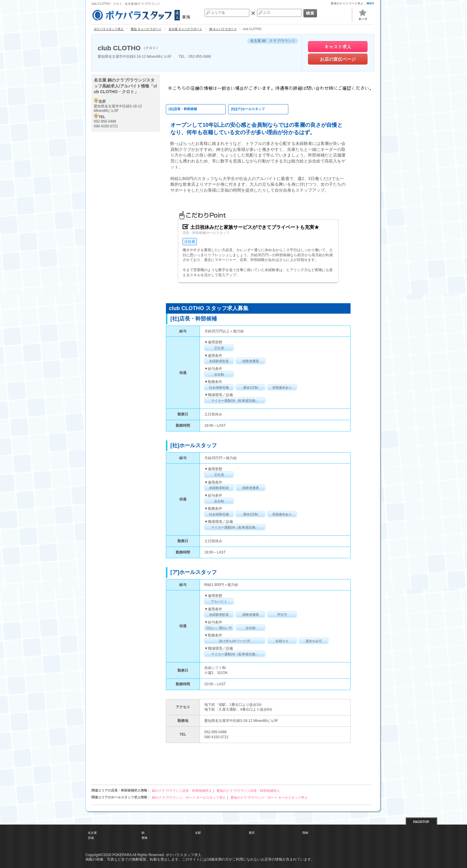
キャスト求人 (338, 47)
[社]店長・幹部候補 (183, 109)
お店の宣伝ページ (338, 59)
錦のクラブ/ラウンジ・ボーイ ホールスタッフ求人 (189, 797)
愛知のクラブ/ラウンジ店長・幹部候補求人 (248, 791)
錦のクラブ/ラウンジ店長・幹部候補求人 (182, 791)
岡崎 (305, 833)
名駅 (198, 833)
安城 (91, 838)
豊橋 (144, 838)
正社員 (190, 242)
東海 (141, 14)
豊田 (252, 833)
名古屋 (92, 833)
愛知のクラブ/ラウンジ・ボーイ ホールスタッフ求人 (269, 797)
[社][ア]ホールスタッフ (248, 109)
